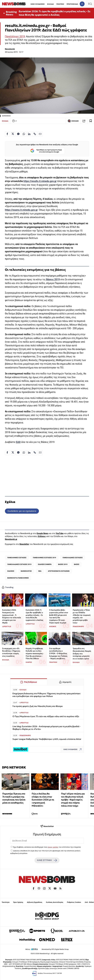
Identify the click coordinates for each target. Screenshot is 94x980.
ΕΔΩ (18, 442)
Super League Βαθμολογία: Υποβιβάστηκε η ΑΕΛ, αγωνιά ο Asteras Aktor (47, 739)
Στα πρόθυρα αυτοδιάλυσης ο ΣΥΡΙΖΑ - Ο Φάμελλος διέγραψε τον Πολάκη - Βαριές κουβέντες (58, 653)
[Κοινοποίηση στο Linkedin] (29, 134)
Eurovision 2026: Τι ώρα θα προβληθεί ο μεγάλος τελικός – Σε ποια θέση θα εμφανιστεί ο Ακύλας (55, 13)
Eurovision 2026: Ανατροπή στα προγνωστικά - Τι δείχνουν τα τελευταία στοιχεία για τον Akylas (12, 616)
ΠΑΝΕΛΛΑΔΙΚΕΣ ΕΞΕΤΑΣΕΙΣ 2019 (19, 564)
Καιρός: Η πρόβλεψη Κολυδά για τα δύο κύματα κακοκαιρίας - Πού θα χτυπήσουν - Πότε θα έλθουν (35, 653)
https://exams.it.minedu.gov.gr (21, 210)
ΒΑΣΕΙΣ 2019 (63, 564)
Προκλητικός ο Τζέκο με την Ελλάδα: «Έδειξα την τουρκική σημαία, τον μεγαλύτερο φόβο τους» (82, 616)
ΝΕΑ (40, 571)
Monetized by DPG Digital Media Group (55, 949)
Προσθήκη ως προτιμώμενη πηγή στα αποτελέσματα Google (46, 151)
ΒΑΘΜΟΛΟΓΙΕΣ (26, 571)
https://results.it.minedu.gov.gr (40, 181)
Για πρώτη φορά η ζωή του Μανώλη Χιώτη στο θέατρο (38, 706)
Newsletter (24, 544)
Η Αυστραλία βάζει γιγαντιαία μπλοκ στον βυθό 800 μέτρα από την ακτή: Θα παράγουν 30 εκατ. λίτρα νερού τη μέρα (59, 616)
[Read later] (91, 121)
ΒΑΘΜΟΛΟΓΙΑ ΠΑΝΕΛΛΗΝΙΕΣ (18, 578)
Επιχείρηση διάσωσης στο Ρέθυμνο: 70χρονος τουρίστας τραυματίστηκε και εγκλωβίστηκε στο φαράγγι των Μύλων (47, 695)
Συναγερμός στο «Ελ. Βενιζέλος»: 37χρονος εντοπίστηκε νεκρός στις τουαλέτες (11, 652)
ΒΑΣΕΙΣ (77, 564)
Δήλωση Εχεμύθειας (35, 902)
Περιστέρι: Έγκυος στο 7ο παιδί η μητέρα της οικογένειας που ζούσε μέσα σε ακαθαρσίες (14, 798)
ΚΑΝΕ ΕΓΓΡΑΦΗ (47, 860)
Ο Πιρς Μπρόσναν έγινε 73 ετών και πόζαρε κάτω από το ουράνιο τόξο (46, 716)
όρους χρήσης (53, 847)
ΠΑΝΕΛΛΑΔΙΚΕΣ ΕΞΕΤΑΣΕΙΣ (73, 558)
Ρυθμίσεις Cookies (74, 902)
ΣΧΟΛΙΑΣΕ (73, 121)
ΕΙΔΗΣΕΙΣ (11, 571)
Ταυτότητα (6, 902)
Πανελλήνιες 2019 (15, 36)
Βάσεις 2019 (53, 280)
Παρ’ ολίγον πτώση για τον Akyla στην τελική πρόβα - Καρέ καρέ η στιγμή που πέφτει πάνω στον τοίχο (73, 800)
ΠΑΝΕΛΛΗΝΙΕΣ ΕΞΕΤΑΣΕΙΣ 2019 (44, 558)
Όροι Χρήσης (18, 902)
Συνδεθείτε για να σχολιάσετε (22, 511)
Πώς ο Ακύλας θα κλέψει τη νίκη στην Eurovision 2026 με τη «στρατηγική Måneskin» (43, 800)
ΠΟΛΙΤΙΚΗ (60, 4)
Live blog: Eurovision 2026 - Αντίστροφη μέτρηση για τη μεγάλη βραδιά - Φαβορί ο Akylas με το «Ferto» (47, 728)
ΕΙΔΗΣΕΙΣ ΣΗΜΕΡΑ (45, 564)
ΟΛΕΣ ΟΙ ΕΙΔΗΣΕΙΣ (38, 4)
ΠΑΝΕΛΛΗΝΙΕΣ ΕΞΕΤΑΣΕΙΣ (17, 558)
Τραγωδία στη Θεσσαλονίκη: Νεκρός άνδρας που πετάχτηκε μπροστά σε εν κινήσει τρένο (82, 653)
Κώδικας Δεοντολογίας (55, 902)
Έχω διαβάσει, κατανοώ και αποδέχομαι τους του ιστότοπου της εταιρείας (47, 847)
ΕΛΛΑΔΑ (51, 4)
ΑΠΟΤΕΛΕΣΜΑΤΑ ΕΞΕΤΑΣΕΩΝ (59, 571)
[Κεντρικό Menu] (90, 4)
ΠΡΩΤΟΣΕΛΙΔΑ (72, 4)
